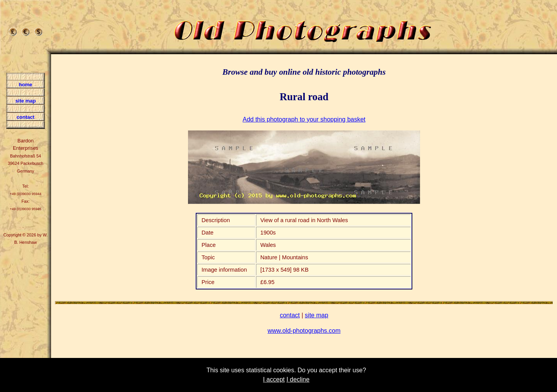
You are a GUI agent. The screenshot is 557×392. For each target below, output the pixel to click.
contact (290, 315)
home (26, 85)
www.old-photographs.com (304, 331)
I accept (274, 379)
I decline (298, 379)
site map (316, 315)
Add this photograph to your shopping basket (304, 119)
